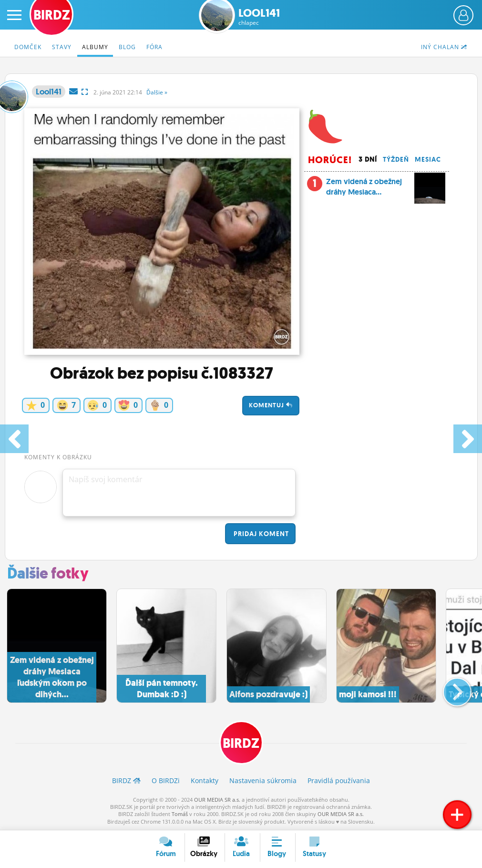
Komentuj (271, 405)
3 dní (368, 159)
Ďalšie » (157, 92)
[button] (449, 688)
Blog (127, 47)
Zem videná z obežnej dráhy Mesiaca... (376, 190)
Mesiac (428, 159)
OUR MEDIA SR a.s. (217, 800)
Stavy (62, 47)
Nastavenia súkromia (263, 780)
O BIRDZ (166, 780)
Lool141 (259, 17)
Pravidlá (339, 780)
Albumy (95, 47)
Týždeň (396, 159)
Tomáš (180, 814)
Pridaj (260, 534)
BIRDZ (241, 743)
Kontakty (205, 780)
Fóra (154, 47)
